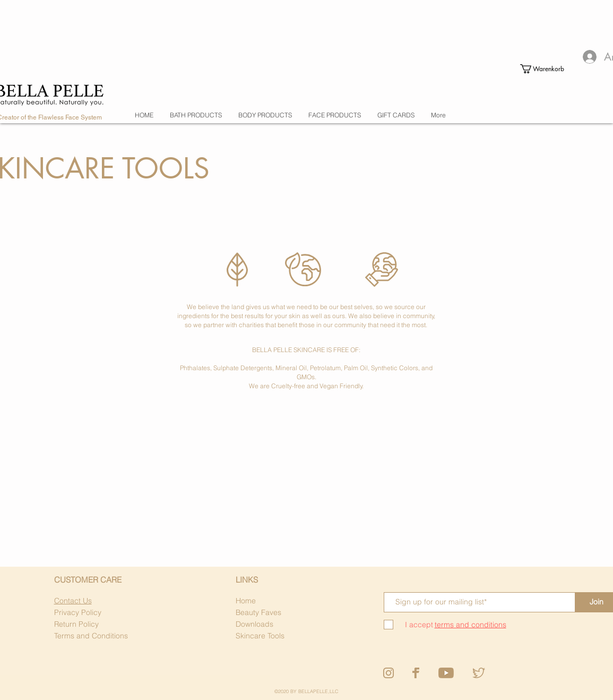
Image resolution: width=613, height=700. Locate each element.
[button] (538, 69)
